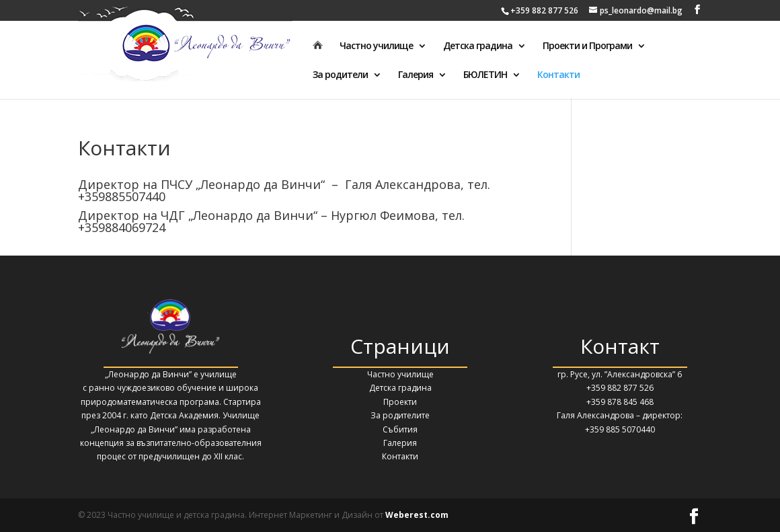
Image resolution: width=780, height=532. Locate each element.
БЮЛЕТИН (485, 75)
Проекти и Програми (587, 46)
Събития (400, 429)
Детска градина (478, 46)
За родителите (400, 415)
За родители (340, 75)
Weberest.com (417, 515)
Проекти (400, 402)
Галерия (416, 75)
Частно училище (376, 46)
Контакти (558, 75)
